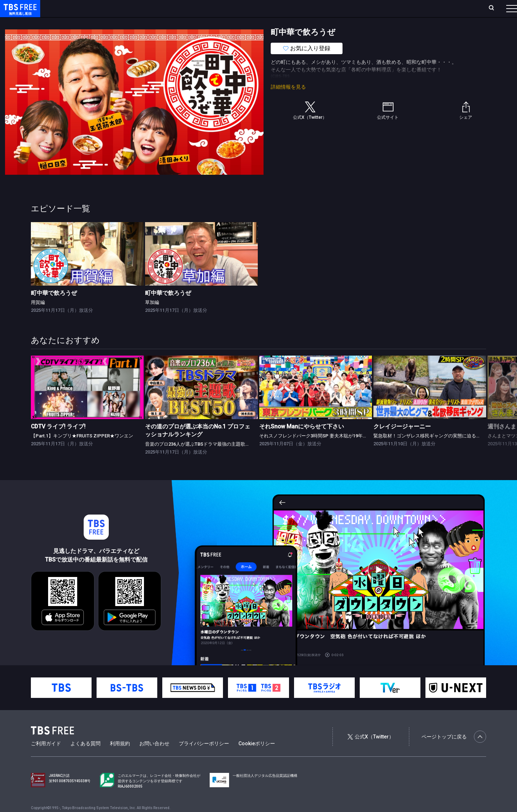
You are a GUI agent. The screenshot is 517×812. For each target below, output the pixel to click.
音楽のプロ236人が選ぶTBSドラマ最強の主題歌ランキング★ (209, 458)
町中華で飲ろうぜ (54, 307)
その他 (285, 23)
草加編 (152, 317)
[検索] (444, 8)
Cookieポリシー (257, 758)
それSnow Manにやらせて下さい (302, 441)
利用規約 (120, 758)
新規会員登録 (413, 8)
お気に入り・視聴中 (214, 8)
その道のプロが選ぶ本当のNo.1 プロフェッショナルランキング (198, 445)
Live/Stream (170, 8)
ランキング (136, 8)
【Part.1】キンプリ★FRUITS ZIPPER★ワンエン (82, 450)
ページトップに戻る (454, 751)
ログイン (377, 8)
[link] (87, 268)
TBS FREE (19, 13)
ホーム (81, 8)
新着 (78, 23)
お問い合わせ (154, 758)
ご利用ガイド (46, 758)
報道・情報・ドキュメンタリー (237, 23)
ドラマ (145, 23)
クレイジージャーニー (402, 441)
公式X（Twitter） (371, 751)
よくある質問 (85, 758)
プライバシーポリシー (204, 758)
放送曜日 (106, 8)
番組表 (494, 8)
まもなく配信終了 (110, 23)
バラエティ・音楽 (179, 23)
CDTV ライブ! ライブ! (58, 441)
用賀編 (38, 317)
